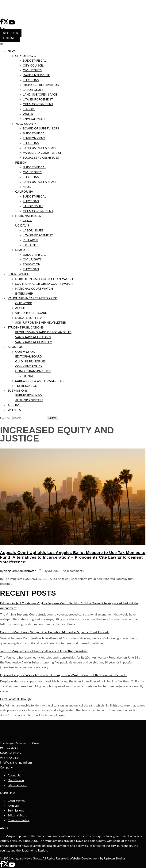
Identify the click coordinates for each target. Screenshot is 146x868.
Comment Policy (19, 820)
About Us (14, 775)
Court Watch (16, 801)
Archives (13, 806)
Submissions (16, 810)
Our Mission (16, 780)
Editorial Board (17, 785)
